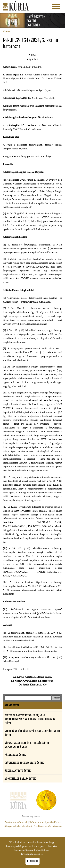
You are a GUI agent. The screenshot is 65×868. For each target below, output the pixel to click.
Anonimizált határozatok (20, 779)
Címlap (7, 31)
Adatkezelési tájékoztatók (16, 822)
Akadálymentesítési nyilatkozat (48, 826)
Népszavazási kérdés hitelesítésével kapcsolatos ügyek (27, 745)
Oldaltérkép (12, 705)
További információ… (32, 856)
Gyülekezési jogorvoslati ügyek (24, 763)
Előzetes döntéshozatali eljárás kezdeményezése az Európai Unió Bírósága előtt (30, 719)
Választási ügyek (15, 755)
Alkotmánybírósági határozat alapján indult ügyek (32, 733)
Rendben (32, 863)
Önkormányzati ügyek (18, 771)
